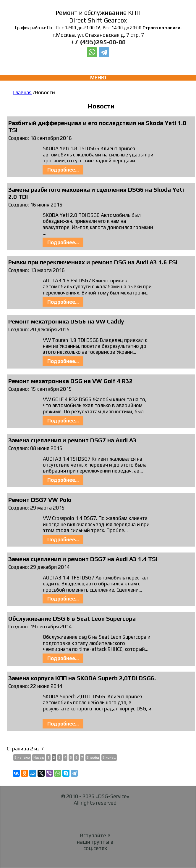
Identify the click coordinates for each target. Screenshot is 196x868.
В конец (109, 758)
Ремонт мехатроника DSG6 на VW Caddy (66, 321)
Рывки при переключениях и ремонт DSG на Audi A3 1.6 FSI (93, 262)
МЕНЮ (98, 78)
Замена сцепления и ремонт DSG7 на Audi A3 (72, 440)
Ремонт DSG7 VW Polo (40, 500)
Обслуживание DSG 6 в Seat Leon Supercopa (72, 618)
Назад (39, 758)
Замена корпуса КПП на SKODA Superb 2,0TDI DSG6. (82, 678)
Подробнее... (63, 170)
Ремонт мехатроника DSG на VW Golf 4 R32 (71, 381)
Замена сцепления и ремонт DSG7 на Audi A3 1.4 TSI (83, 559)
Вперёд (93, 758)
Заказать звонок (98, 62)
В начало (22, 758)
